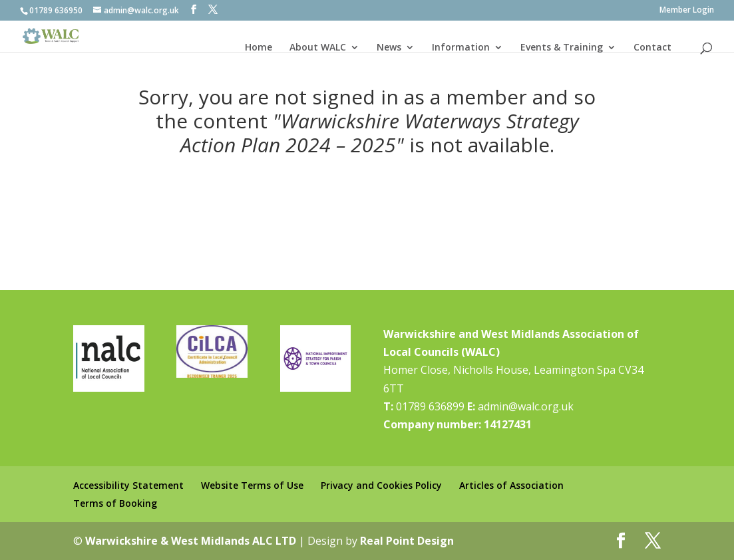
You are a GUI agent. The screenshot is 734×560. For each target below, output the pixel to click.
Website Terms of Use (252, 485)
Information (461, 47)
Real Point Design (407, 541)
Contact (652, 47)
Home (259, 47)
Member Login (687, 11)
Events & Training (562, 47)
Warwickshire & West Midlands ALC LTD (191, 541)
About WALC (318, 47)
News (389, 47)
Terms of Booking (115, 503)
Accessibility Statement (128, 485)
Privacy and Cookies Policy (381, 485)
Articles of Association (511, 485)
